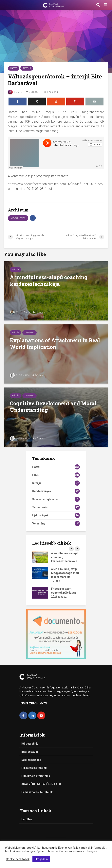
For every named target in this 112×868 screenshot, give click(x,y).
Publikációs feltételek (36, 776)
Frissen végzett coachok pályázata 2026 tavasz (63, 593)
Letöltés (27, 819)
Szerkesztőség (31, 760)
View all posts (18, 218)
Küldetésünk (30, 744)
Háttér (14, 68)
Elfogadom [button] (41, 859)
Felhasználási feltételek (37, 792)
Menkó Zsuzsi (20, 312)
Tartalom (29, 333)
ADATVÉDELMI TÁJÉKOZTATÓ (41, 784)
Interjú (27, 68)
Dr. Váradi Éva (20, 375)
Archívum (16, 92)
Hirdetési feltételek (34, 768)
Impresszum (30, 752)
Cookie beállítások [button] (18, 859)
